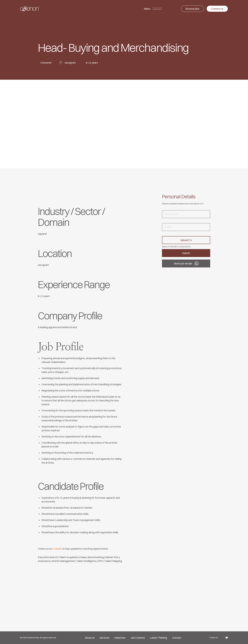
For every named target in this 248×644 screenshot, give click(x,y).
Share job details (186, 263)
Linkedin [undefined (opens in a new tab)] (57, 549)
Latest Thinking (158, 638)
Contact (177, 638)
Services (105, 638)
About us (90, 638)
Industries (120, 638)
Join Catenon (138, 638)
